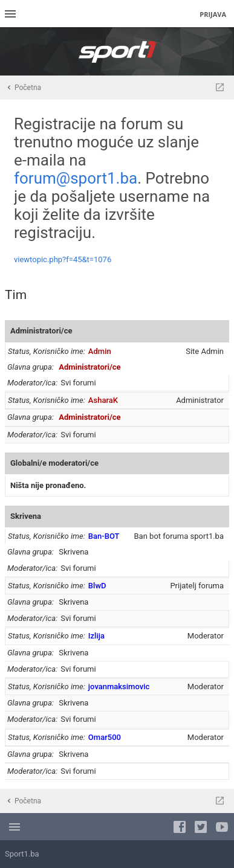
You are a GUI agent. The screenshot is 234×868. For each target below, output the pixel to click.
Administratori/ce (41, 331)
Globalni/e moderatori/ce (54, 463)
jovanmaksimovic (119, 686)
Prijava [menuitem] (213, 14)
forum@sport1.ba (76, 178)
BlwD (97, 586)
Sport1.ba (22, 854)
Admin (100, 351)
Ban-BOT (104, 536)
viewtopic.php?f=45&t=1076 (63, 259)
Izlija (96, 636)
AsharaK (103, 400)
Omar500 (105, 737)
